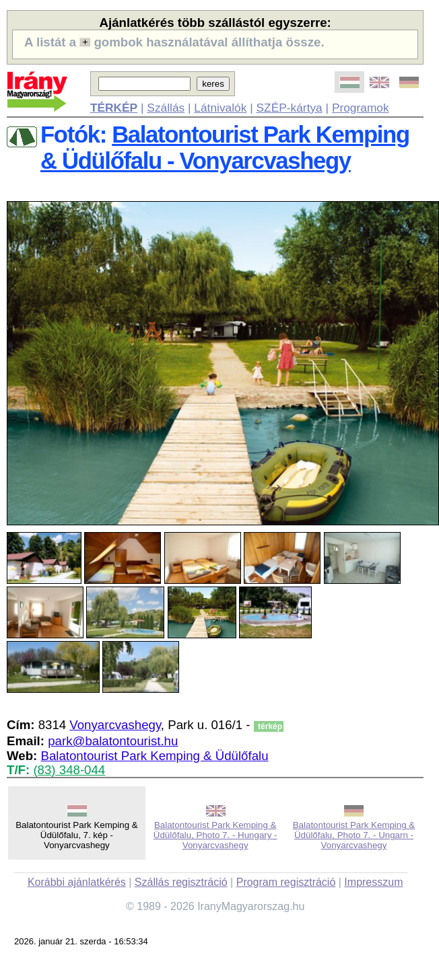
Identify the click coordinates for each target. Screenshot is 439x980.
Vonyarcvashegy (115, 725)
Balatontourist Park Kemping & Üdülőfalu (154, 756)
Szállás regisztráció (181, 882)
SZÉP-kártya (290, 108)
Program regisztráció (286, 882)
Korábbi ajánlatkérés (77, 882)
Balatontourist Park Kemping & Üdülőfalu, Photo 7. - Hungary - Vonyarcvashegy (215, 835)
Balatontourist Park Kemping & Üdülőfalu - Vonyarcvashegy (225, 148)
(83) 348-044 (69, 770)
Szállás (166, 108)
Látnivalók (220, 108)
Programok (361, 108)
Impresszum (373, 882)
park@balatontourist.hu (113, 741)
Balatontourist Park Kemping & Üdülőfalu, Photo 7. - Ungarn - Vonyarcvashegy (354, 835)
